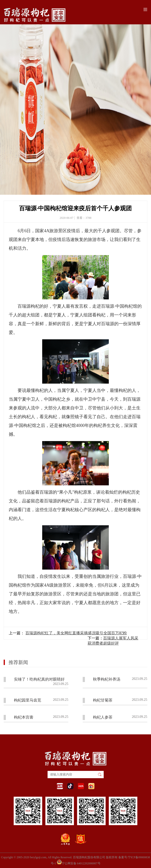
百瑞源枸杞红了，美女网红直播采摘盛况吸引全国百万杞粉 (76, 633)
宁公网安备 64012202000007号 (79, 862)
